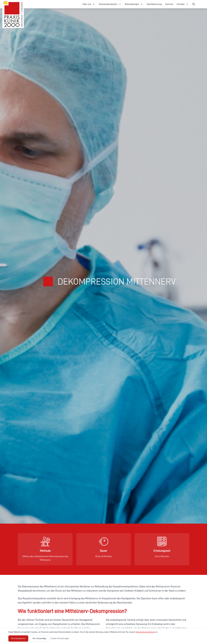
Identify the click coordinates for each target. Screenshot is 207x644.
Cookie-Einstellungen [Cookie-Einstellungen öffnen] (60, 638)
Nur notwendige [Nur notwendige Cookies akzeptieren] (39, 638)
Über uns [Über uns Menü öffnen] (89, 4)
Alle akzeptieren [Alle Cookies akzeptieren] (18, 638)
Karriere (169, 4)
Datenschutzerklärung (145, 632)
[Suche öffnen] (194, 4)
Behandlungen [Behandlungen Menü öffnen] (134, 4)
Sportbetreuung (154, 4)
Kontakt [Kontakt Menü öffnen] (183, 4)
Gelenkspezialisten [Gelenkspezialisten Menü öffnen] (110, 4)
